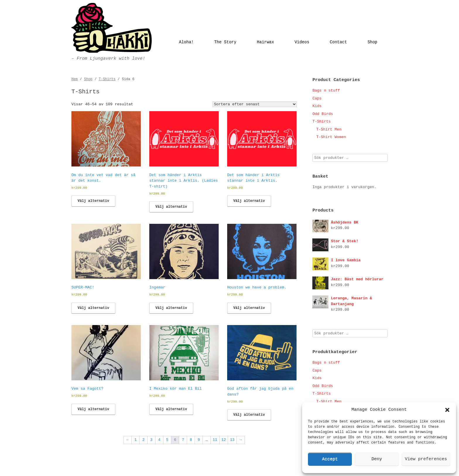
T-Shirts (107, 79)
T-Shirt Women (331, 137)
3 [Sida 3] (151, 440)
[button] (447, 410)
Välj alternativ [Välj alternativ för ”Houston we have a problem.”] (249, 308)
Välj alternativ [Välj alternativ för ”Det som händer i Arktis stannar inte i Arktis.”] (249, 201)
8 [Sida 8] (191, 440)
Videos (302, 42)
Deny (377, 459)
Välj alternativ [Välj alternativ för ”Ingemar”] (171, 308)
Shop (372, 42)
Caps (317, 98)
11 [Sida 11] (215, 440)
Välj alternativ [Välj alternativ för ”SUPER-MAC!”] (93, 308)
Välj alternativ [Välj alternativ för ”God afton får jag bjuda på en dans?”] (249, 415)
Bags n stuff (326, 91)
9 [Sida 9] (199, 440)
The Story (225, 42)
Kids (317, 106)
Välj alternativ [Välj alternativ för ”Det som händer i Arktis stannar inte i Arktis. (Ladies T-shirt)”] (171, 207)
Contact (339, 42)
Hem (75, 79)
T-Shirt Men (329, 129)
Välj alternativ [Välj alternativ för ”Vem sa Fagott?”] (93, 409)
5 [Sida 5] (167, 440)
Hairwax (265, 42)
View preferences (426, 459)
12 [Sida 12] (224, 440)
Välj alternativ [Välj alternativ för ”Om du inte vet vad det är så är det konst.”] (93, 201)
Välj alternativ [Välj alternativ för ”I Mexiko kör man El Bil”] (171, 409)
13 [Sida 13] (232, 440)
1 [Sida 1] (136, 440)
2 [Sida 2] (143, 440)
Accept (330, 459)
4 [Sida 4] (159, 440)
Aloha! (186, 42)
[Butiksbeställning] (255, 104)
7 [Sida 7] (183, 440)
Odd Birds (323, 114)
